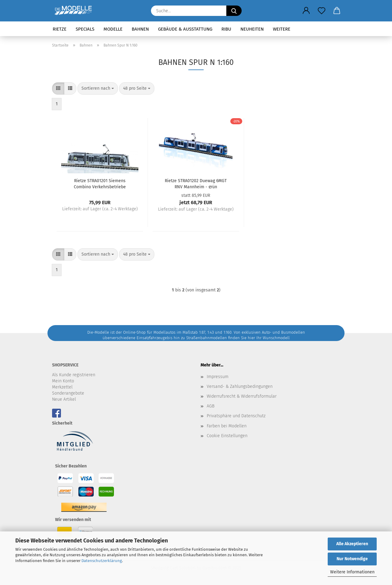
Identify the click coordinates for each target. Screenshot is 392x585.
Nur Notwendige (352, 559)
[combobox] (98, 88)
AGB (211, 406)
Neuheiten (252, 29)
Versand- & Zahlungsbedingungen (240, 386)
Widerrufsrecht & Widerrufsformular (242, 396)
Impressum (218, 377)
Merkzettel (62, 387)
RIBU (226, 29)
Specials (85, 29)
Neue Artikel (64, 399)
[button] (306, 11)
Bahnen (140, 29)
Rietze (60, 29)
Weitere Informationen (352, 572)
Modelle (113, 29)
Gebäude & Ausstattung (185, 29)
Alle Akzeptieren (352, 544)
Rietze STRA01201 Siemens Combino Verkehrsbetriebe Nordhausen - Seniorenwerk (100, 183)
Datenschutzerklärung (102, 561)
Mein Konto (63, 381)
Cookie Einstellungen (227, 436)
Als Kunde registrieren (74, 375)
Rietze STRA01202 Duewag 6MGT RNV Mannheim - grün (196, 183)
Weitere (282, 29)
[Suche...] (234, 11)
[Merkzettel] (322, 11)
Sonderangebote (68, 393)
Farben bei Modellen (227, 426)
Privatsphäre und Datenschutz (236, 416)
